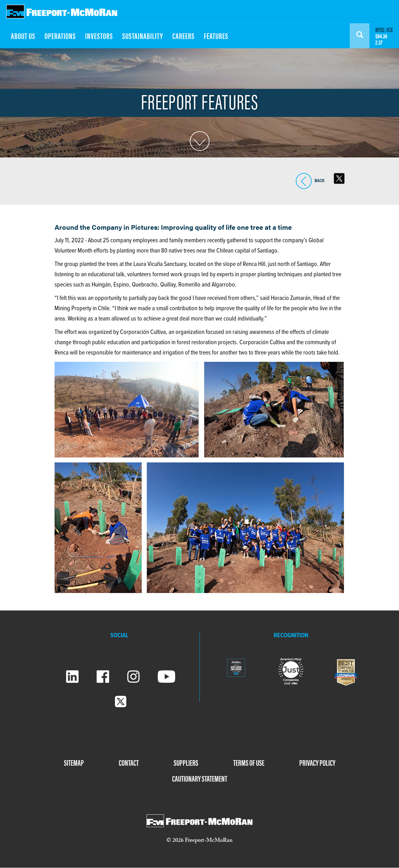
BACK (304, 181)
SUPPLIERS (186, 762)
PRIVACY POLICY (317, 762)
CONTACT (129, 762)
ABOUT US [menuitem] (23, 36)
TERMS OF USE (249, 762)
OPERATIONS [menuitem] (60, 36)
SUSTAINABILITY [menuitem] (143, 36)
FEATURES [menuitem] (216, 36)
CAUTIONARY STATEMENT (200, 778)
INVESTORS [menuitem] (99, 36)
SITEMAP (74, 762)
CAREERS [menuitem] (183, 36)
